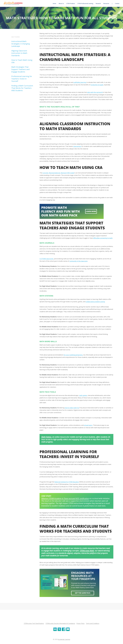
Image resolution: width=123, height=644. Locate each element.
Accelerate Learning (64, 639)
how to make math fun (72, 408)
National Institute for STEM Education (67, 482)
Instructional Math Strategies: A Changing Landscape (21, 44)
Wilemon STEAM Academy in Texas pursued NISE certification (65, 498)
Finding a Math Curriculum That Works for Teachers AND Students (22, 88)
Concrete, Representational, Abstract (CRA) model (58, 173)
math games (83, 395)
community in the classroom (78, 261)
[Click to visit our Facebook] (64, 629)
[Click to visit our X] (59, 629)
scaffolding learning (80, 82)
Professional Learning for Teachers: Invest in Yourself (22, 79)
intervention (77, 146)
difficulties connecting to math (103, 238)
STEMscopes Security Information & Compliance (60, 623)
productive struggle (97, 85)
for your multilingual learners (73, 355)
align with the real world (95, 92)
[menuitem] (54, 3)
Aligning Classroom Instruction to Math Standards (19, 53)
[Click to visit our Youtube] (68, 629)
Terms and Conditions (93, 623)
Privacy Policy (81, 623)
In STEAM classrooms (46, 259)
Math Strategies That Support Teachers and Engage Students (20, 69)
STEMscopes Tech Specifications (34, 623)
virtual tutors (88, 425)
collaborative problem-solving (95, 302)
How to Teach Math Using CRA (22, 61)
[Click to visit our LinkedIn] (55, 629)
